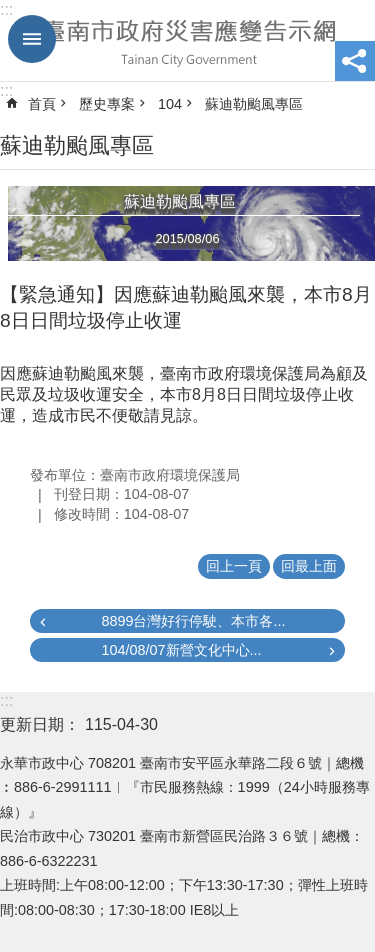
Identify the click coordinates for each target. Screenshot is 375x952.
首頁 (42, 104)
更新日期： (40, 724)
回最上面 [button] (309, 566)
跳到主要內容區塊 (10, 10)
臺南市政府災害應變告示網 (187, 41)
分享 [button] (355, 61)
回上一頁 (234, 566)
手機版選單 (32, 39)
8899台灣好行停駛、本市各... (193, 621)
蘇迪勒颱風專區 (254, 104)
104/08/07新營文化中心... (181, 650)
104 (170, 104)
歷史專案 (107, 104)
